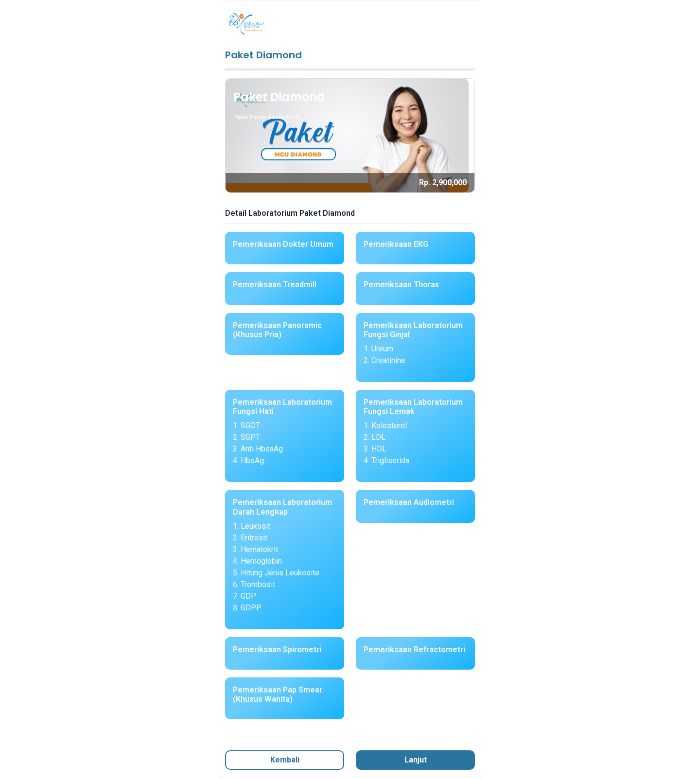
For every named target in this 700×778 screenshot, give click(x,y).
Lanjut (416, 760)
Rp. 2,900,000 (443, 182)
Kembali (285, 760)
